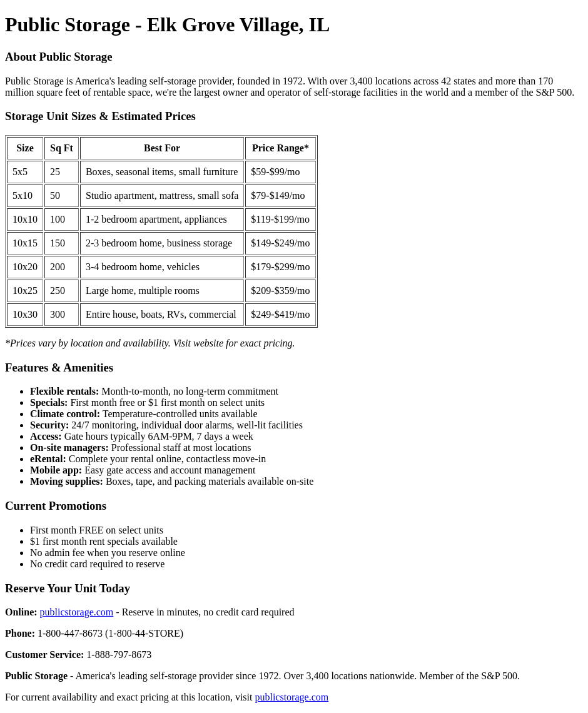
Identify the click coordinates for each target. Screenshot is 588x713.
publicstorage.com (77, 612)
